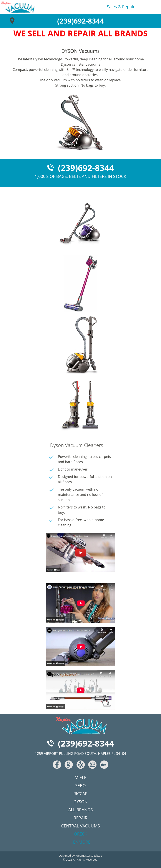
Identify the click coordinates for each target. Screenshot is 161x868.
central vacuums (80, 826)
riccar (80, 794)
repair (128, 7)
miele (81, 777)
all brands (80, 810)
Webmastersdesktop (89, 856)
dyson (80, 802)
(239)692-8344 (80, 21)
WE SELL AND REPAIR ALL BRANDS (81, 33)
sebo (80, 785)
